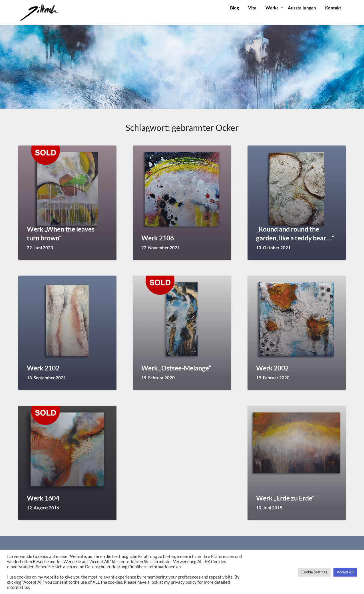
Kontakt (333, 8)
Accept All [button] (345, 572)
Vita (252, 8)
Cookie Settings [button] (314, 572)
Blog (235, 8)
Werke (272, 8)
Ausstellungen (302, 8)
